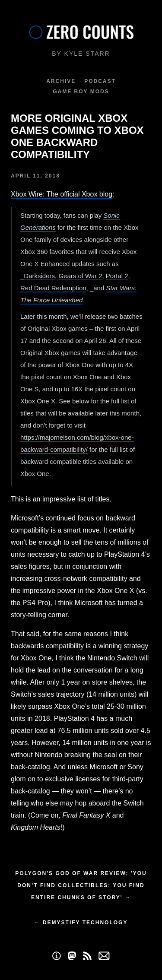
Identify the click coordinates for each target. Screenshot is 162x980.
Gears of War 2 (80, 276)
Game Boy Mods (81, 92)
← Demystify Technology (81, 923)
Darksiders (39, 276)
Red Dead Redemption (53, 288)
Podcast (100, 81)
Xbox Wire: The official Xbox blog (62, 194)
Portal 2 (117, 276)
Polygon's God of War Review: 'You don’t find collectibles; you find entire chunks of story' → (81, 885)
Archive (61, 81)
